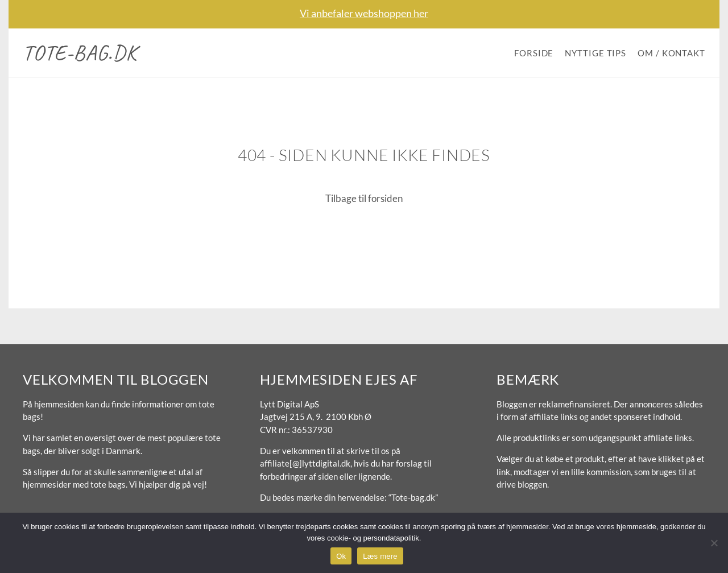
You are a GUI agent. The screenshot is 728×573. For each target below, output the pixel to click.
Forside (534, 53)
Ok (341, 556)
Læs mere (380, 556)
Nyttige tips (595, 53)
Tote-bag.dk (80, 53)
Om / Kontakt (671, 53)
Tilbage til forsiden (364, 198)
